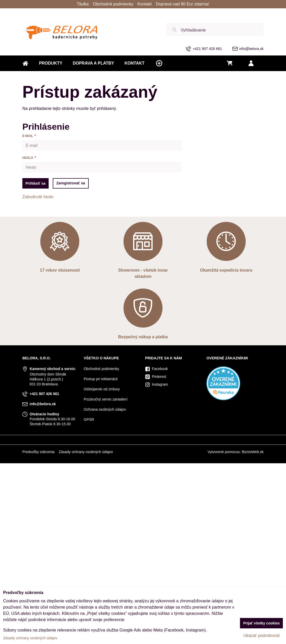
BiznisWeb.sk (253, 452)
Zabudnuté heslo (38, 197)
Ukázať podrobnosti (261, 636)
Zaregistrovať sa (71, 183)
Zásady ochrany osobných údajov (86, 452)
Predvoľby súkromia (38, 452)
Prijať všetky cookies (261, 623)
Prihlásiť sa (35, 183)
